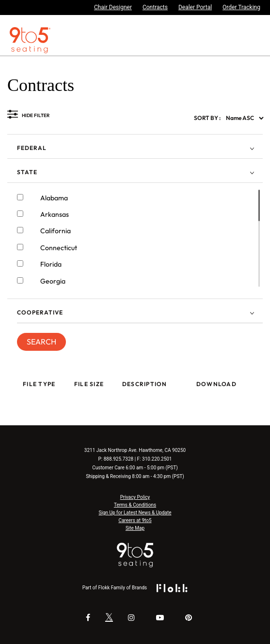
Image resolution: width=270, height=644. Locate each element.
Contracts (155, 7)
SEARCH (41, 342)
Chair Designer (113, 7)
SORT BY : (207, 118)
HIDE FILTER (36, 115)
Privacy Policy (135, 497)
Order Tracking (241, 7)
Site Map (135, 528)
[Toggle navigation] (264, 40)
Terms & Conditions (135, 505)
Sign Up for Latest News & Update (135, 513)
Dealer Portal (195, 7)
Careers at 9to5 (135, 520)
